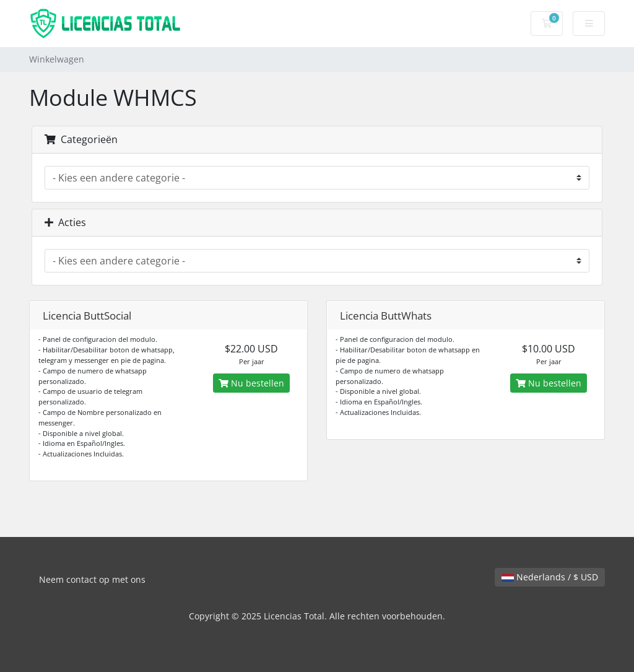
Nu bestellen (251, 383)
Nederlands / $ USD (550, 577)
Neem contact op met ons (92, 579)
